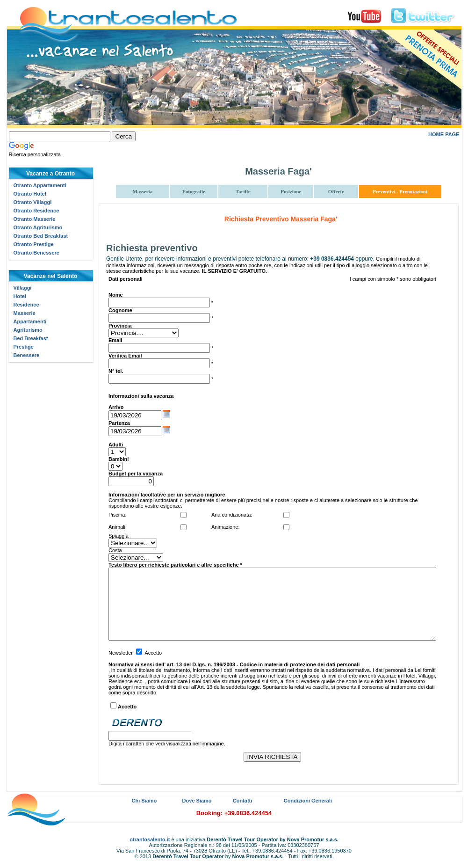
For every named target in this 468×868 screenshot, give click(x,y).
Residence (26, 305)
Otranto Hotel (30, 194)
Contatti (243, 801)
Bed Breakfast (31, 338)
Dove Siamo (197, 801)
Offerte (336, 191)
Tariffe (243, 191)
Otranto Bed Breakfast (41, 236)
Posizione (291, 191)
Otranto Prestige (34, 244)
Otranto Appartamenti (40, 185)
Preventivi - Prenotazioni (400, 191)
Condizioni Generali (308, 801)
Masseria (142, 191)
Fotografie (194, 191)
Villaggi (23, 288)
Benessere (27, 355)
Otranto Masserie (35, 219)
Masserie (25, 313)
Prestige (24, 347)
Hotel (20, 296)
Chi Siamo (144, 801)
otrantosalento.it (150, 839)
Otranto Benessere (36, 253)
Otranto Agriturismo (38, 227)
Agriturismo (28, 330)
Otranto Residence (36, 211)
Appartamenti (30, 321)
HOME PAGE (444, 134)
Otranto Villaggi (33, 202)
